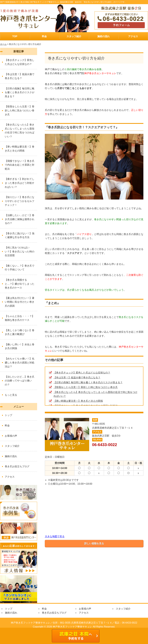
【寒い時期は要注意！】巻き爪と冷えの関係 (78, 401)
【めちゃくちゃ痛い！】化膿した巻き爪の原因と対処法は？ (20, 363)
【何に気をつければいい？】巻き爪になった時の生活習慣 (20, 251)
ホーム (3, 44)
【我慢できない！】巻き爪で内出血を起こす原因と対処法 (20, 165)
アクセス (133, 36)
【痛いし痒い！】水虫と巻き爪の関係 (20, 346)
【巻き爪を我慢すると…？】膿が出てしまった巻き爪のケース (20, 284)
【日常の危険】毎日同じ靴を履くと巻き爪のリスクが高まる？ (88, 382)
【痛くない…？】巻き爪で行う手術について (20, 268)
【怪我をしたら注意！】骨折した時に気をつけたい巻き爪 (86, 387)
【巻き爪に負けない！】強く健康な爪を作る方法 (20, 235)
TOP (15, 36)
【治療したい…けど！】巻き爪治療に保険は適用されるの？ (20, 219)
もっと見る (11, 395)
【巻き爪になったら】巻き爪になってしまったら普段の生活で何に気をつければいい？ (20, 131)
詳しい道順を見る (94, 543)
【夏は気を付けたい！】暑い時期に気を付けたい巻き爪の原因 (20, 302)
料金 (44, 36)
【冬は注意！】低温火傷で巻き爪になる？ (77, 378)
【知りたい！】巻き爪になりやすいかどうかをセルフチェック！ (20, 201)
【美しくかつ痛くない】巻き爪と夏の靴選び (20, 332)
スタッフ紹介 (74, 36)
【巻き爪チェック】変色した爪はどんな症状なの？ (82, 373)
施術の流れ (103, 36)
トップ (8, 415)
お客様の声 (11, 436)
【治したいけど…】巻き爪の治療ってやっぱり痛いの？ (20, 381)
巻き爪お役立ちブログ (17, 466)
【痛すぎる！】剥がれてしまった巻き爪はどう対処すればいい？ (20, 183)
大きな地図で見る (55, 536)
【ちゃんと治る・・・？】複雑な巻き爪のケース (20, 318)
